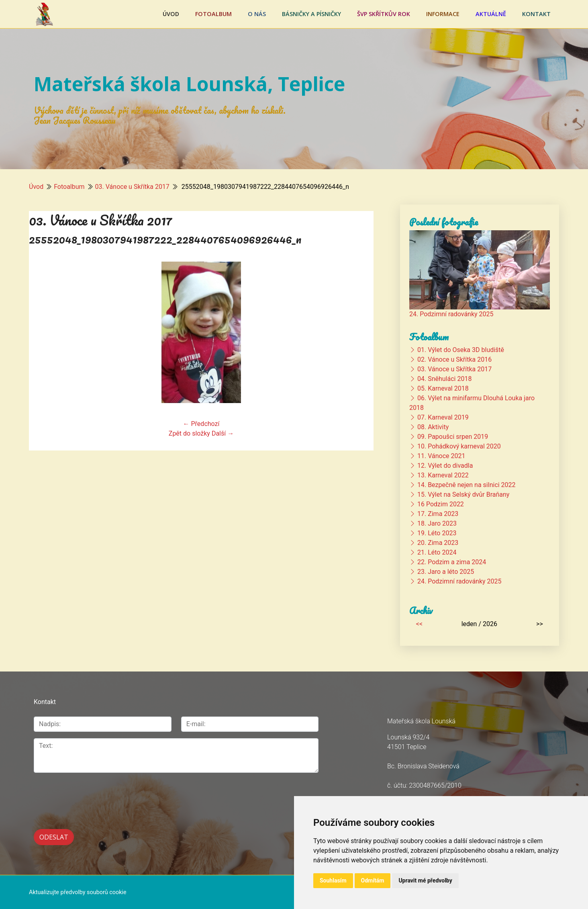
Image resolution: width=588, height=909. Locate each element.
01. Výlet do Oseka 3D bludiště (461, 350)
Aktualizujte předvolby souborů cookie (78, 892)
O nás (257, 14)
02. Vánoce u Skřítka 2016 (454, 359)
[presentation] (95, 796)
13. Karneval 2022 (443, 475)
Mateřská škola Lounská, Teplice (189, 84)
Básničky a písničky (311, 14)
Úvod (171, 14)
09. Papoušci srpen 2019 (453, 437)
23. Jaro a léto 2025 (446, 572)
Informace (443, 14)
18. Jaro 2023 (437, 523)
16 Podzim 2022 (441, 504)
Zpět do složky (189, 433)
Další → (223, 433)
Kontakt (536, 14)
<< (419, 624)
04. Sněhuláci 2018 (444, 379)
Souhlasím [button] (333, 880)
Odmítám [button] (373, 880)
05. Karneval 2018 (443, 388)
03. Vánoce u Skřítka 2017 (132, 187)
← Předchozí (201, 424)
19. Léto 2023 (437, 533)
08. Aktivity (433, 427)
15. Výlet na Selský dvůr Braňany (463, 494)
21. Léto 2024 (437, 552)
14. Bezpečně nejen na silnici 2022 (467, 485)
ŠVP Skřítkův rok (384, 14)
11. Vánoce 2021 (441, 456)
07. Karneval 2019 (443, 417)
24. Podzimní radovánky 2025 (451, 314)
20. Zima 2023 (438, 543)
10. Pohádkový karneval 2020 (459, 446)
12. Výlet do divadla (445, 466)
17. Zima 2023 (438, 514)
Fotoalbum (213, 14)
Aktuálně (491, 14)
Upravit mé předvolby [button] (425, 880)
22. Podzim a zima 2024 (452, 562)
